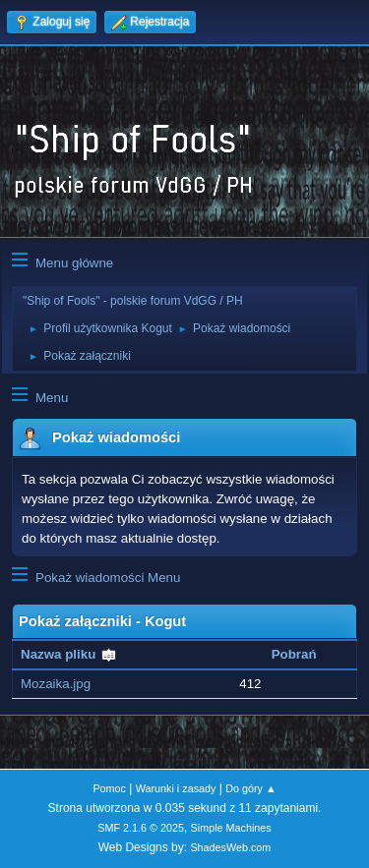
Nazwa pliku (69, 654)
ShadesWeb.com (230, 847)
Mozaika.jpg (56, 684)
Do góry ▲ (250, 788)
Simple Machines (231, 828)
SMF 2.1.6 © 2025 (141, 828)
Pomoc (109, 788)
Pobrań (294, 654)
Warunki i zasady (176, 788)
